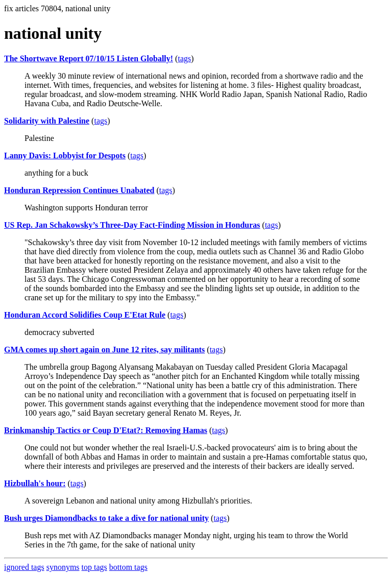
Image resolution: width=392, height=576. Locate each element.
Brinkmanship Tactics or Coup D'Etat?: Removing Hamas (106, 430)
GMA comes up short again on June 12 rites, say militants (104, 350)
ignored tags (24, 567)
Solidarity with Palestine (47, 121)
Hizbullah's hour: (35, 483)
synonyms (63, 567)
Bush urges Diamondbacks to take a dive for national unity (106, 518)
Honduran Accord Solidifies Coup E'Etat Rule (85, 315)
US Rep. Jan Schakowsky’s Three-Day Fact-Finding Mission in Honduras (132, 225)
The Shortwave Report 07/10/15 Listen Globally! (89, 58)
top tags (94, 567)
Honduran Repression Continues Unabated (79, 190)
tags (184, 58)
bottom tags (128, 567)
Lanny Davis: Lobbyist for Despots (65, 155)
